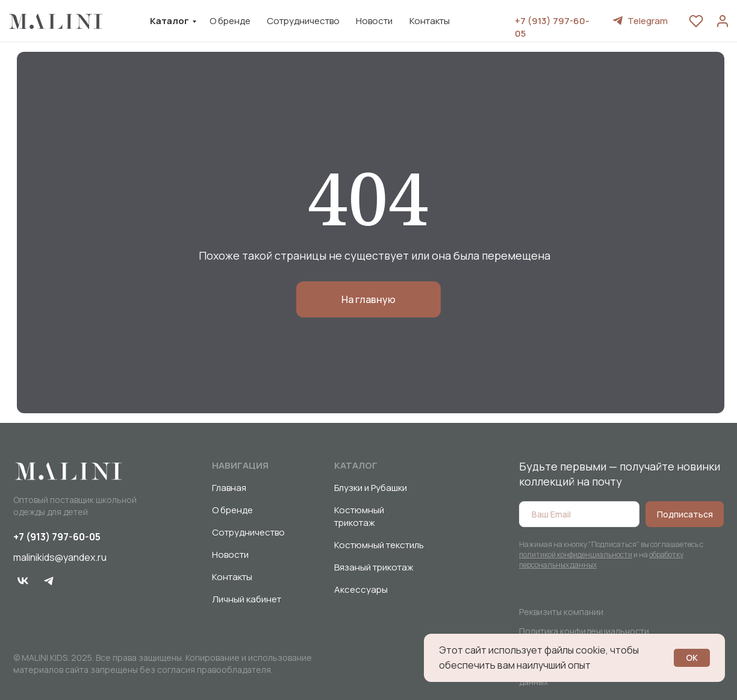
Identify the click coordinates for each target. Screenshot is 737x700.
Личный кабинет (247, 599)
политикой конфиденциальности (576, 555)
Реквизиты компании (561, 612)
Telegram (648, 21)
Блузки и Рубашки (371, 488)
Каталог (169, 21)
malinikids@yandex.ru (60, 557)
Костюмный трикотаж (359, 516)
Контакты (430, 21)
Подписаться (685, 514)
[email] (579, 514)
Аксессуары (361, 589)
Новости (374, 21)
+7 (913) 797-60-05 (57, 537)
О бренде (230, 21)
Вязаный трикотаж (374, 567)
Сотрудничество (303, 21)
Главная (229, 488)
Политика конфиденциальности (584, 631)
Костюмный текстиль (379, 545)
